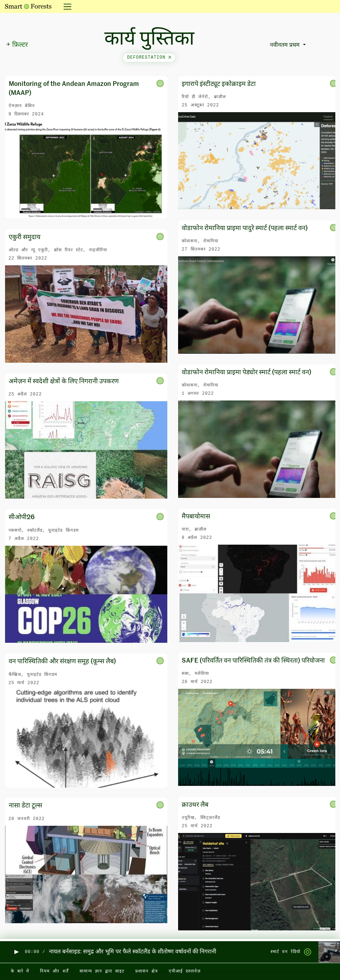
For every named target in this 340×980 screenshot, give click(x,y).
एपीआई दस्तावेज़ (185, 971)
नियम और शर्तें (54, 971)
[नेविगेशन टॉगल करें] (65, 6)
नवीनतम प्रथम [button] (285, 45)
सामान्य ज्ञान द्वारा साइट (102, 971)
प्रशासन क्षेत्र (147, 971)
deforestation (149, 58)
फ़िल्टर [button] (17, 45)
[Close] (170, 58)
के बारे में (20, 971)
